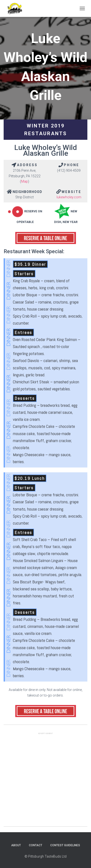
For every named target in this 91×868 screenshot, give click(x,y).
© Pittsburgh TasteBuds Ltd (45, 856)
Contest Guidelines (65, 845)
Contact (36, 845)
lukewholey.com (69, 197)
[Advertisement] (45, 781)
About (16, 845)
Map (25, 181)
